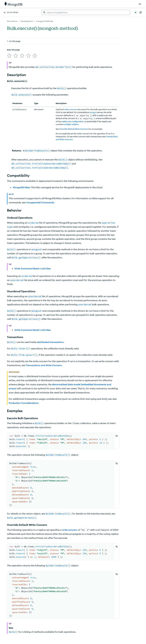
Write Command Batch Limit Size (33, 268)
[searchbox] (86, 12)
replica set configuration (73, 121)
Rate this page (13, 50)
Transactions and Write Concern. (44, 365)
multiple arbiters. (71, 124)
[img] (9, 56)
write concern (71, 109)
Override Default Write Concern (74, 129)
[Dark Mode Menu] (140, 12)
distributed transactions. (51, 342)
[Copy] (117, 436)
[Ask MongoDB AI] (136, 12)
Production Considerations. (24, 403)
